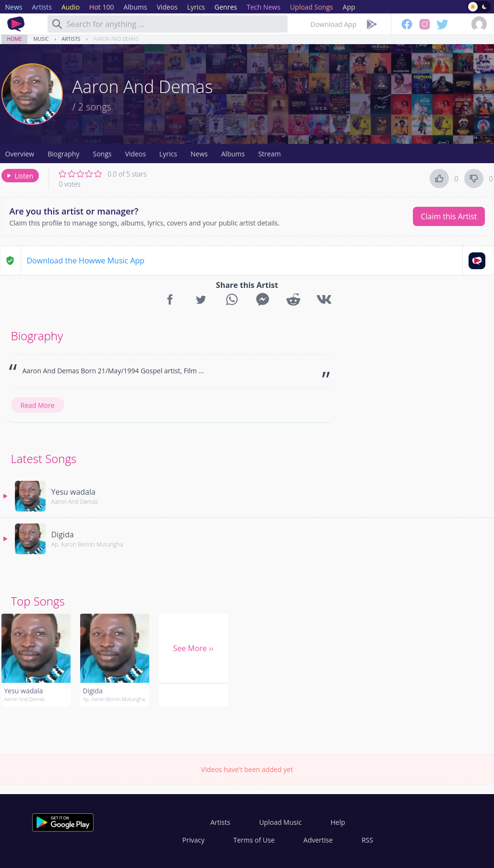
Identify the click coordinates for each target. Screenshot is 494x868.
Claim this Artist (449, 216)
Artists (71, 39)
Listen (19, 176)
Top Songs (38, 601)
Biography (63, 154)
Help (337, 822)
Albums (233, 154)
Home (15, 39)
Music (41, 39)
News (199, 154)
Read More (38, 405)
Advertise (318, 840)
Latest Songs (44, 458)
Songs (102, 154)
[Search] (57, 24)
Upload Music (281, 822)
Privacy (193, 840)
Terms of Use (254, 840)
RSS (367, 840)
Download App (334, 24)
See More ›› (193, 648)
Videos (135, 154)
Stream (270, 154)
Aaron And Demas (116, 39)
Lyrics (168, 154)
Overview (20, 154)
